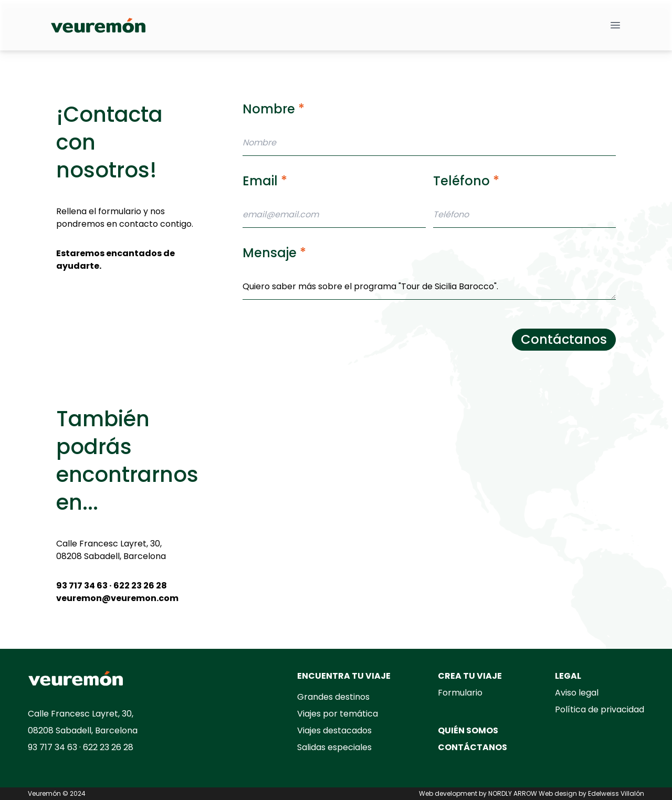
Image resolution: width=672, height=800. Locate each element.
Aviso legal (577, 693)
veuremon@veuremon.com (117, 598)
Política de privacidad (600, 709)
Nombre (274, 109)
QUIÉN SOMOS (468, 730)
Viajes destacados (334, 730)
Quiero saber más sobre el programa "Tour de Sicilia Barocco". (429, 287)
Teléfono (466, 181)
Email (265, 181)
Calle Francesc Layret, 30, (109, 544)
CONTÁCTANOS (472, 747)
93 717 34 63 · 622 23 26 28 (112, 586)
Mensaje (274, 253)
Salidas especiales (334, 747)
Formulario (460, 693)
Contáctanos (564, 339)
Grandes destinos (333, 697)
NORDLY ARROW (513, 793)
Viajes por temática (338, 714)
